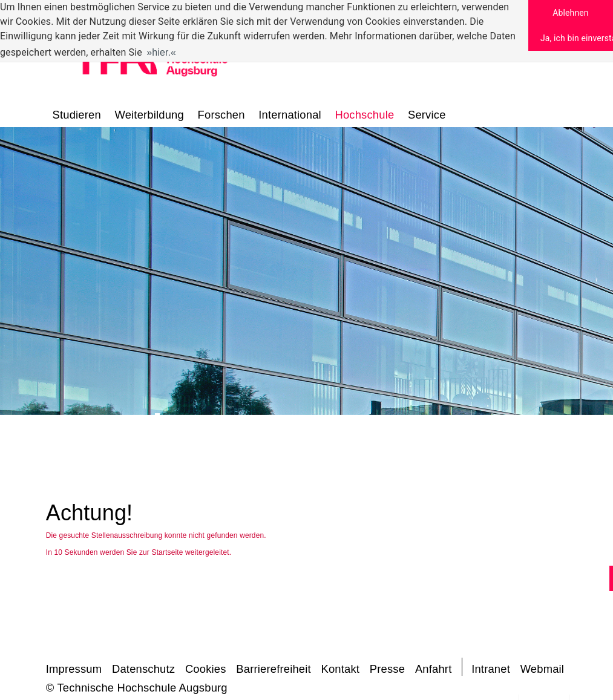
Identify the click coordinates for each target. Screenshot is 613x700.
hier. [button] (161, 52)
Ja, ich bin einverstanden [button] (577, 38)
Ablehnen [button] (570, 13)
